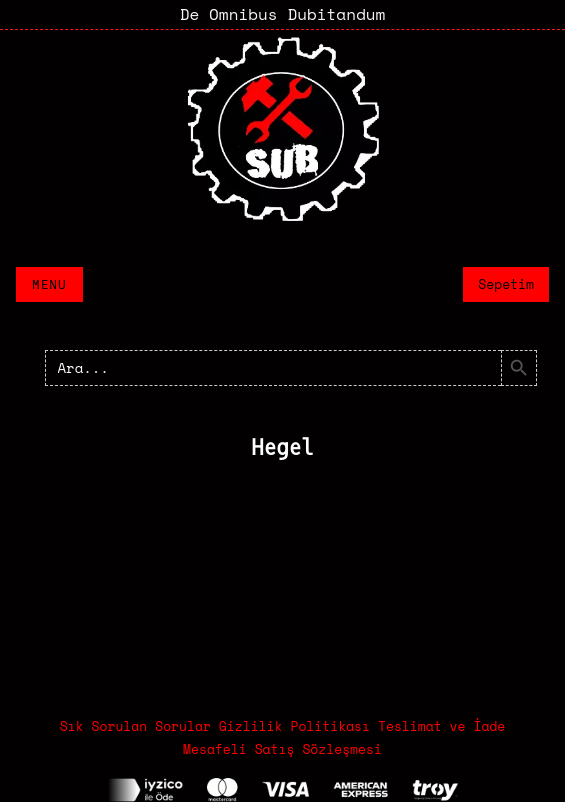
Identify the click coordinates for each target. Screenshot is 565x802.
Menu (49, 284)
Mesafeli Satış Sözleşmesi (282, 749)
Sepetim (506, 284)
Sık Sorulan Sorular (135, 726)
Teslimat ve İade (441, 726)
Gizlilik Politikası (294, 726)
